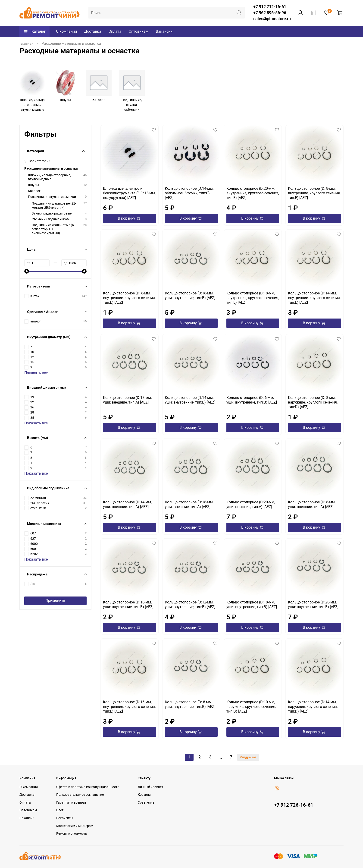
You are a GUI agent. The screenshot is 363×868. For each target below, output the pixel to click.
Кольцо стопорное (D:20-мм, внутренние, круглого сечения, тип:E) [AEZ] (253, 193)
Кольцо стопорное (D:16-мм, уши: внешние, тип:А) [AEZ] (189, 504)
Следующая (248, 757)
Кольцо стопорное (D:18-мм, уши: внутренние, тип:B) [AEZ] (252, 604)
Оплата (115, 31)
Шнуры (33, 185)
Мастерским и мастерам (75, 826)
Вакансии (164, 31)
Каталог (34, 32)
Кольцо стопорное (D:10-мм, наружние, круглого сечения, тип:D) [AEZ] (251, 707)
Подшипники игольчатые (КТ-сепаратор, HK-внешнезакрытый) (54, 229)
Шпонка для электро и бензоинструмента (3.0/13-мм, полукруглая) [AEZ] (129, 193)
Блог (60, 810)
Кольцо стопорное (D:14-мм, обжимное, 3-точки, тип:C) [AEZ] (189, 193)
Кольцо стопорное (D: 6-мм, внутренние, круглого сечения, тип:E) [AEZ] (129, 298)
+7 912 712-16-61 (270, 7)
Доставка (93, 31)
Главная (27, 43)
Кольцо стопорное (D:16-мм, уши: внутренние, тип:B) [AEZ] (190, 295)
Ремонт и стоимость (72, 834)
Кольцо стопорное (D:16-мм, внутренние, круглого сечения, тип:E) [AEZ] (129, 707)
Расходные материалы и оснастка (51, 169)
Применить (55, 601)
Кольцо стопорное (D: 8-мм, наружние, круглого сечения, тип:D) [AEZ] (313, 402)
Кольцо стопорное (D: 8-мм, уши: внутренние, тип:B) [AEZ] (190, 704)
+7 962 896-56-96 (270, 13)
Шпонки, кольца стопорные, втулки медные (49, 177)
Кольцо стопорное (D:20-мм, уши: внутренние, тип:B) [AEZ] (313, 604)
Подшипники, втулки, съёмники (52, 197)
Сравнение (146, 803)
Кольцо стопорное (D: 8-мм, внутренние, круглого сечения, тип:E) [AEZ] (314, 193)
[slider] (27, 271)
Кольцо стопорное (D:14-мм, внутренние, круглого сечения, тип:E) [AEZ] (314, 298)
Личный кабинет (150, 787)
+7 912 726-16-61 (294, 805)
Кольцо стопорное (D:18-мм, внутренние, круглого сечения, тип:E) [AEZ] (253, 298)
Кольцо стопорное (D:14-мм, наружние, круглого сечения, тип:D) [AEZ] (313, 707)
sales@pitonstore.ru (272, 19)
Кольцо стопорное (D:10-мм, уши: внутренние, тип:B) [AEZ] (128, 604)
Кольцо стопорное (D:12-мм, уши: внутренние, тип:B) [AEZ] (190, 604)
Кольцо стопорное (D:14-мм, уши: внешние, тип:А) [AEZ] (127, 504)
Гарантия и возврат (71, 803)
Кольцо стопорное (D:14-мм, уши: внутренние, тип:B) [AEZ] (190, 400)
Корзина (144, 795)
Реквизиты (65, 818)
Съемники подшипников (50, 219)
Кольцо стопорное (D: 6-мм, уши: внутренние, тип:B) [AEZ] (252, 400)
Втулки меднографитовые (52, 213)
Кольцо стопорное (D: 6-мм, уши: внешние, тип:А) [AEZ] (312, 504)
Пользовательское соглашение (80, 795)
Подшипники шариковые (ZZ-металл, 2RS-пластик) (54, 205)
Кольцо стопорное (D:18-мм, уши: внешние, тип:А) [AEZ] (127, 400)
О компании (66, 31)
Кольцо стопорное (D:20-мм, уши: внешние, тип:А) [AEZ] (251, 504)
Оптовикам (139, 31)
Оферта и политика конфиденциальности (88, 787)
